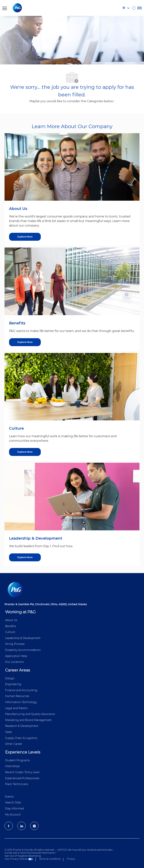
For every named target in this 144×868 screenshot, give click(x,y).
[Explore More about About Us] (25, 237)
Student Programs (17, 760)
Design (10, 678)
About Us (11, 620)
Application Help (16, 656)
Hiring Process (15, 644)
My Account (13, 815)
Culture (10, 632)
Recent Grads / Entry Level (22, 772)
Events (9, 797)
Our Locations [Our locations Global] (14, 662)
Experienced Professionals (22, 778)
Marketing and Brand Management (28, 720)
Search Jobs (13, 802)
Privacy (71, 859)
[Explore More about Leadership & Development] (25, 557)
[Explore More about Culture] (25, 452)
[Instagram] (34, 826)
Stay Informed (14, 808)
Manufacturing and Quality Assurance (30, 714)
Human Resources (17, 696)
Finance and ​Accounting (21, 690)
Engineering (13, 684)
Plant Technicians (17, 784)
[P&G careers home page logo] (23, 8)
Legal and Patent (16, 708)
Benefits (11, 626)
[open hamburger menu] (5, 8)
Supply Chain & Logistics (21, 738)
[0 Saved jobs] (137, 8)
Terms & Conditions (50, 859)
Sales (8, 732)
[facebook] (9, 826)
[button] (126, 8)
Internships (12, 766)
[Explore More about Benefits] (25, 342)
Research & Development (22, 726)
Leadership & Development (23, 638)
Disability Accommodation (23, 650)
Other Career (14, 744)
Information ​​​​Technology (21, 702)
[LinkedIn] (22, 826)
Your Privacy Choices (19, 859)
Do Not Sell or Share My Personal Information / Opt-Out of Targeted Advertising (30, 854)
